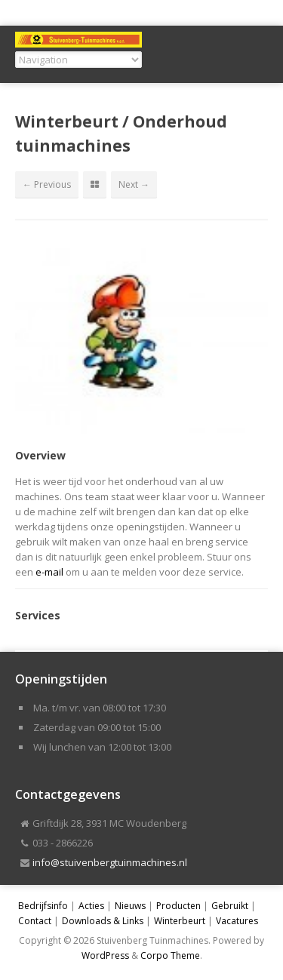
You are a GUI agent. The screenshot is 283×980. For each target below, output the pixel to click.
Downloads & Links (103, 921)
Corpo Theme (170, 955)
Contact (35, 921)
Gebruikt (230, 906)
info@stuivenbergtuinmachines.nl (110, 862)
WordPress (105, 955)
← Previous (47, 184)
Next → (134, 184)
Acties (91, 906)
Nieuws (130, 906)
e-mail (49, 572)
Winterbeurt (180, 921)
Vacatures (237, 921)
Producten (178, 906)
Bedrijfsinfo (43, 906)
